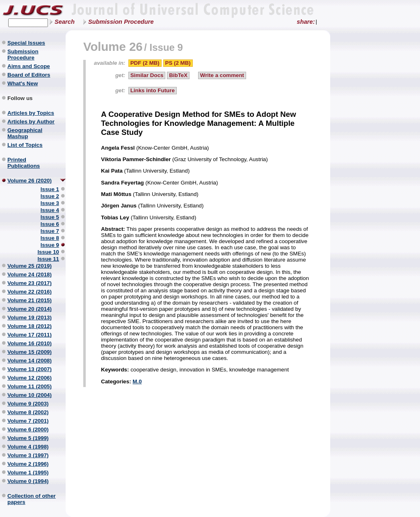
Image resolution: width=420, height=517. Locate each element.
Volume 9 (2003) (28, 404)
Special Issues (26, 43)
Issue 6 (50, 224)
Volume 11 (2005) (30, 386)
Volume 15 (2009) (30, 352)
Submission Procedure (121, 22)
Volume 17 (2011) (30, 335)
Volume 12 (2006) (30, 378)
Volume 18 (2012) (30, 326)
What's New (23, 83)
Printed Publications (24, 163)
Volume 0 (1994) (28, 481)
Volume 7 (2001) (28, 421)
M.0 (137, 381)
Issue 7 (50, 231)
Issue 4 (50, 210)
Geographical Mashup (25, 133)
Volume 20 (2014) (30, 309)
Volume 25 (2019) (30, 266)
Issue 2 (50, 196)
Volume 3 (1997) (28, 455)
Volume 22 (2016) (30, 292)
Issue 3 (50, 203)
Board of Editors (29, 75)
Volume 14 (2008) (30, 361)
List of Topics (25, 145)
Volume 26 (113, 47)
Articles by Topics (31, 113)
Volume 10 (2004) (30, 395)
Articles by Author (31, 122)
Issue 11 (48, 259)
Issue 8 (50, 238)
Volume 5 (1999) (28, 438)
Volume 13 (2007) (30, 369)
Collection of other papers (32, 499)
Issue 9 (50, 245)
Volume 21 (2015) (30, 300)
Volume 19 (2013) (30, 318)
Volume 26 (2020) (30, 181)
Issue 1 (50, 189)
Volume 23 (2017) (30, 283)
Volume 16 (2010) (30, 343)
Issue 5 (50, 217)
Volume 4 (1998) (28, 447)
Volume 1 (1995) (28, 473)
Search (65, 22)
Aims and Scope (29, 66)
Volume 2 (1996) (28, 464)
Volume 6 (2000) (28, 429)
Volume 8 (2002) (28, 412)
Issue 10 (48, 252)
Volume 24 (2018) (30, 274)
